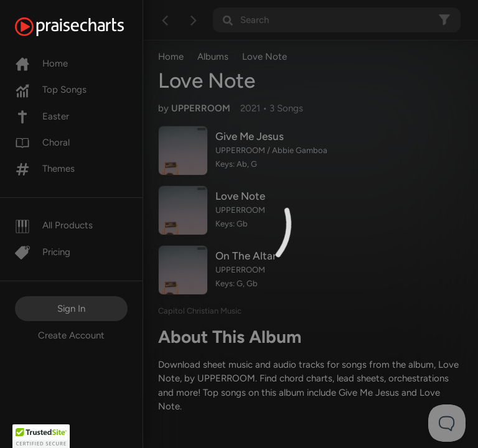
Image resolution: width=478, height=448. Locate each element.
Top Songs (51, 90)
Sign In (71, 309)
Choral (42, 142)
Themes (45, 169)
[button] (41, 436)
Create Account (71, 335)
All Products (54, 225)
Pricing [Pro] (43, 252)
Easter (42, 116)
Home (41, 63)
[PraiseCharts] (85, 27)
